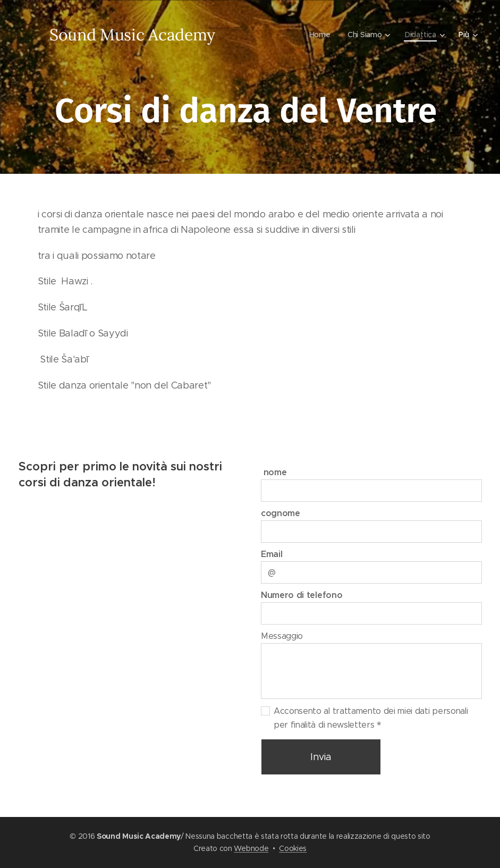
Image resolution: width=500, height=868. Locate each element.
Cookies (293, 848)
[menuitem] (321, 35)
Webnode (251, 848)
